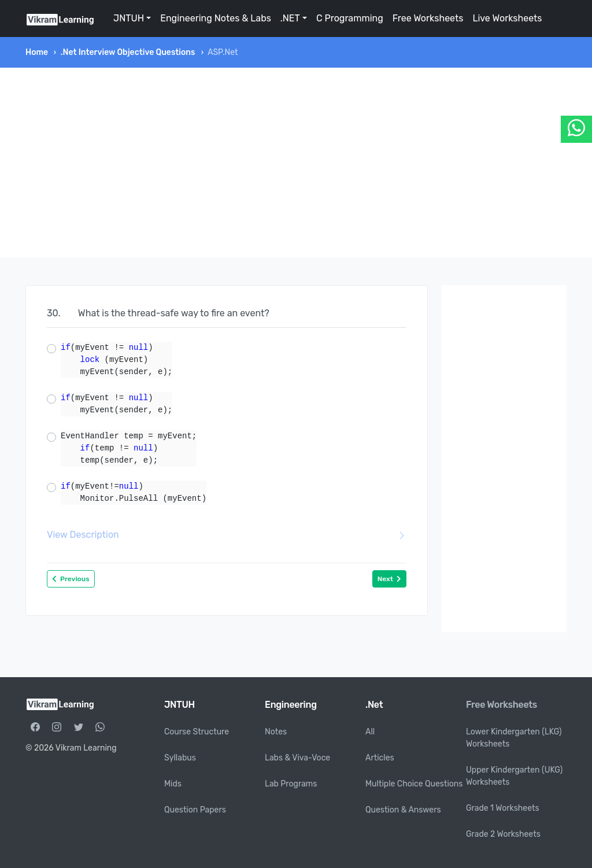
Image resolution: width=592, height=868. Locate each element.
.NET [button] (290, 18)
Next (389, 579)
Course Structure (197, 732)
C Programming (350, 18)
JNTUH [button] (129, 18)
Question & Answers (403, 810)
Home (37, 52)
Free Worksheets (428, 18)
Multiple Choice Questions (414, 784)
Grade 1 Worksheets (503, 808)
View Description (227, 535)
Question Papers (195, 810)
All (370, 732)
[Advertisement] (296, 162)
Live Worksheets (507, 18)
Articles (380, 758)
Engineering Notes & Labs (216, 18)
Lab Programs (291, 784)
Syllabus (180, 758)
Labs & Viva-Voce (297, 758)
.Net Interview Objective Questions (128, 52)
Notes (276, 732)
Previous (71, 579)
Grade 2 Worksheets (503, 834)
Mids (173, 784)
